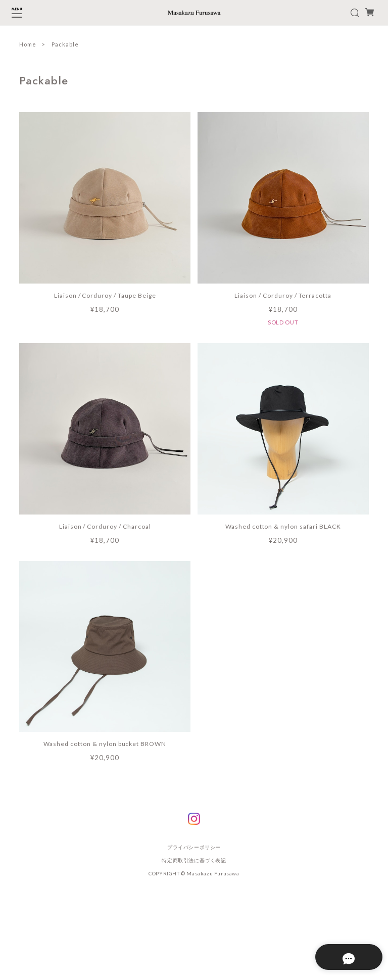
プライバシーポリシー (194, 847)
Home (28, 44)
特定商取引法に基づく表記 (194, 860)
